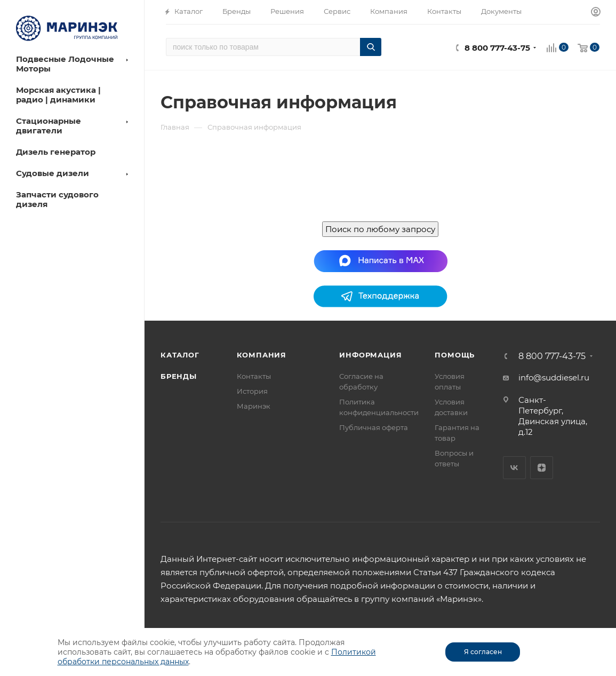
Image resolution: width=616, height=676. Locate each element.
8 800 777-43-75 (497, 48)
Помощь (455, 355)
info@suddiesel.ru (554, 377)
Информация (370, 355)
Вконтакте (514, 468)
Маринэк (254, 406)
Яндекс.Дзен (542, 468)
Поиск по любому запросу (380, 229)
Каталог (180, 355)
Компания (262, 355)
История (252, 391)
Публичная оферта (374, 427)
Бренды (179, 376)
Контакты (254, 376)
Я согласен (483, 652)
